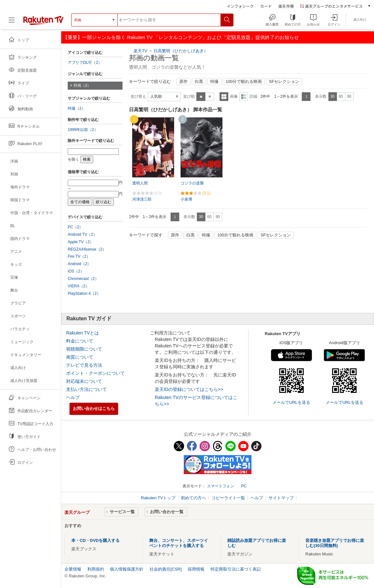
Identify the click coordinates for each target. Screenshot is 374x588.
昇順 (201, 97)
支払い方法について (86, 389)
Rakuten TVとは (83, 333)
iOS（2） (76, 271)
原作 (183, 82)
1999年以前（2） (83, 130)
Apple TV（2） (81, 242)
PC (244, 486)
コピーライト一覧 (228, 498)
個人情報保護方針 (127, 569)
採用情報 (196, 569)
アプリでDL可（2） (85, 63)
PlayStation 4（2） (84, 294)
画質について (80, 357)
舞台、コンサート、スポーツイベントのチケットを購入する (179, 543)
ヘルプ (73, 397)
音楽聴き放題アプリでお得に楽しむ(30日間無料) (335, 543)
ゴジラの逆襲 (192, 183)
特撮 (214, 82)
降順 (210, 97)
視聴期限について (84, 349)
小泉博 (186, 199)
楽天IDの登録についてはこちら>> (189, 389)
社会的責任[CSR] (166, 569)
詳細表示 (244, 97)
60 (341, 96)
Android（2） (79, 264)
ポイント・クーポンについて (95, 373)
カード (266, 6)
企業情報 (73, 569)
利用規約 (96, 569)
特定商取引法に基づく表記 (236, 569)
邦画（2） (82, 85)
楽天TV (140, 51)
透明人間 (140, 183)
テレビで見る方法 (84, 365)
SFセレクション (284, 82)
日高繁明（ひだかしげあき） (181, 51)
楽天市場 (286, 6)
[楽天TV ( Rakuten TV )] (43, 22)
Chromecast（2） (83, 279)
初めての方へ (193, 498)
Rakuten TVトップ (159, 498)
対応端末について (84, 381)
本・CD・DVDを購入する (95, 540)
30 (332, 96)
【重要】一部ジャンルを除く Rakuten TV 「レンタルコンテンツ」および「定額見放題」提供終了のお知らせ (181, 37)
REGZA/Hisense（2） (87, 249)
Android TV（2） (82, 234)
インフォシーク (240, 6)
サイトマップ (281, 498)
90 (349, 96)
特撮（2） (77, 108)
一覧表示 (224, 97)
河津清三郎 (142, 199)
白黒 (199, 82)
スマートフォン (221, 486)
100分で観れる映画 (244, 82)
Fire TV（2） (79, 256)
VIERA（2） (79, 286)
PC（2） (75, 227)
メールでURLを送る (291, 402)
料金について (80, 341)
